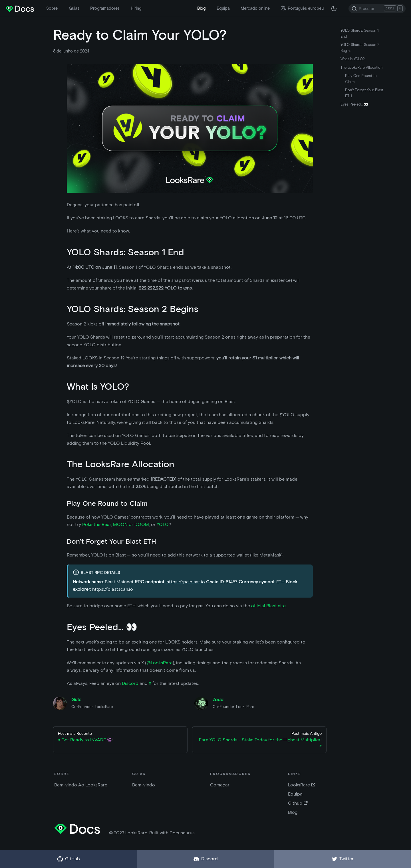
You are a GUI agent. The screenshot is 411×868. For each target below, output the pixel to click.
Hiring (136, 8)
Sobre (52, 8)
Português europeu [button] (302, 8)
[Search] (377, 9)
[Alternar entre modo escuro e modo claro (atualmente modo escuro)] (334, 9)
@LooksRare (160, 663)
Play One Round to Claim (361, 79)
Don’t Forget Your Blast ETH (364, 93)
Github (298, 803)
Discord (130, 683)
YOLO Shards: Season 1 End (360, 33)
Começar (220, 785)
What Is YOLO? (353, 59)
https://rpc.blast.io (186, 582)
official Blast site (268, 606)
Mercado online (255, 8)
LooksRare (302, 785)
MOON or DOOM (131, 524)
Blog (201, 8)
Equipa (223, 8)
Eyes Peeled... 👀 (354, 104)
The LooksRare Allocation (361, 67)
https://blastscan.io (113, 589)
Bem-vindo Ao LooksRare (81, 785)
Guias (74, 8)
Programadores (105, 8)
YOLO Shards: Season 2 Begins (360, 48)
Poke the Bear (97, 524)
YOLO (163, 524)
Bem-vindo (144, 785)
